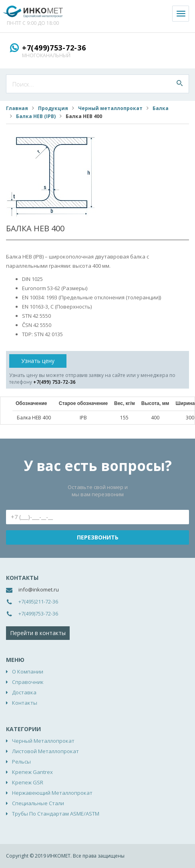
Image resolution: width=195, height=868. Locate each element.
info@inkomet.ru (39, 589)
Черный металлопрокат (110, 108)
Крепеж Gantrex (32, 772)
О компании (28, 672)
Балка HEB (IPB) (36, 116)
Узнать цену (38, 361)
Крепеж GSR (28, 782)
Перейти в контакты (38, 633)
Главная (17, 108)
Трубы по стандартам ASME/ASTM (56, 814)
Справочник (28, 682)
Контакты (25, 703)
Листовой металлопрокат (45, 751)
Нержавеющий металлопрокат (52, 793)
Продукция (53, 108)
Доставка (24, 692)
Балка (161, 108)
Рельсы (21, 762)
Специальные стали (38, 803)
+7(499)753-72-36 (54, 48)
